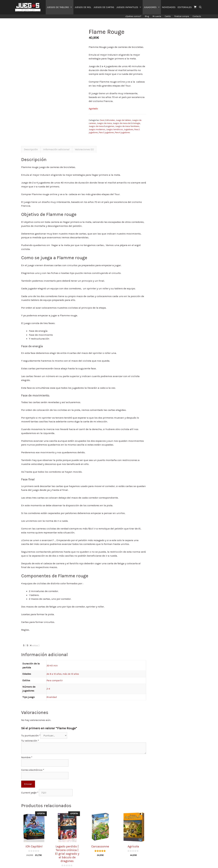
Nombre (27, 751)
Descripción (31, 143)
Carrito (168, 16)
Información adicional (56, 143)
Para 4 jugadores (122, 132)
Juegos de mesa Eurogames (102, 126)
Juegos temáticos (115, 129)
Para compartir (55, 673)
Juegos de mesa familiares (127, 126)
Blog (147, 16)
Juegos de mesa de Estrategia (126, 123)
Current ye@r (30, 786)
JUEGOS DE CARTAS (104, 7)
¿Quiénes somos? (133, 16)
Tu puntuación (31, 729)
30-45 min (52, 659)
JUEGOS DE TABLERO (60, 7)
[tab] (31, 143)
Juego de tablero (123, 120)
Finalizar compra (182, 16)
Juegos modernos (97, 129)
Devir (102, 120)
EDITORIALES (185, 7)
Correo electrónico (33, 763)
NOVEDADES (169, 7)
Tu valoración (30, 734)
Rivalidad (52, 690)
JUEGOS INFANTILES (129, 7)
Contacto (197, 16)
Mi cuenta (157, 16)
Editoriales (110, 120)
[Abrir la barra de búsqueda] (200, 7)
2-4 (48, 682)
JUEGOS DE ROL (83, 7)
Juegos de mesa (104, 123)
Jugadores (129, 129)
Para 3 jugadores (106, 132)
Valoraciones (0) (84, 143)
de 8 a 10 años (54, 667)
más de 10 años (71, 667)
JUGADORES (152, 7)
